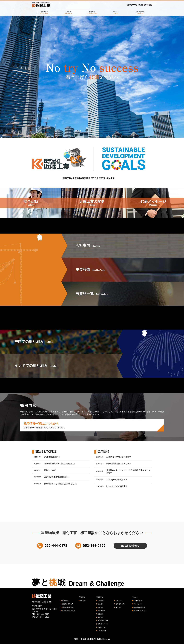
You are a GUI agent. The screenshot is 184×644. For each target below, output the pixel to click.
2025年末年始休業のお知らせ (57, 477)
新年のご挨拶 (50, 470)
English (131, 5)
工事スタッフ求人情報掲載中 (119, 457)
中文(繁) (148, 5)
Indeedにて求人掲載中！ (117, 486)
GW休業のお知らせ (52, 457)
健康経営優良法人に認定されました (59, 464)
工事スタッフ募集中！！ (117, 480)
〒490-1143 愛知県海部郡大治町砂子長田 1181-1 (45, 609)
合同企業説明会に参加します (119, 464)
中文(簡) (139, 5)
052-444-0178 (43, 614)
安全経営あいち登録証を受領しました (60, 484)
